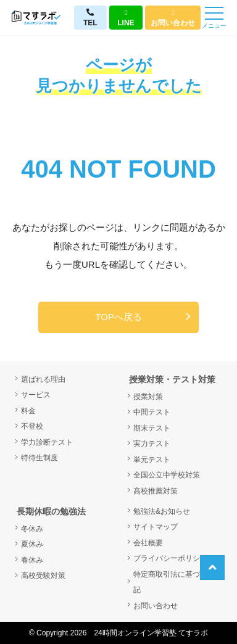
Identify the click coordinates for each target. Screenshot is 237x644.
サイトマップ (156, 527)
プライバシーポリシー (170, 558)
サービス (36, 395)
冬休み (32, 529)
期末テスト (152, 428)
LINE (126, 18)
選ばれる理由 (43, 379)
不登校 (32, 426)
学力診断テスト (47, 442)
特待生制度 (39, 458)
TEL (90, 18)
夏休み (32, 544)
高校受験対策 (43, 576)
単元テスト (152, 460)
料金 (28, 411)
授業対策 (148, 397)
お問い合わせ (173, 18)
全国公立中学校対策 (167, 475)
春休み (32, 560)
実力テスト (152, 444)
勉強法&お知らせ (162, 511)
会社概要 (148, 543)
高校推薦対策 (156, 491)
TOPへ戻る (118, 317)
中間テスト (152, 412)
